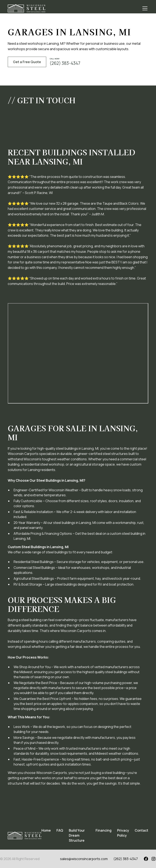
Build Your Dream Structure (77, 835)
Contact (141, 830)
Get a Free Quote (27, 62)
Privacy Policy (123, 833)
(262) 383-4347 (126, 859)
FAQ (60, 830)
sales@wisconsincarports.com (84, 859)
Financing (104, 830)
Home (46, 830)
